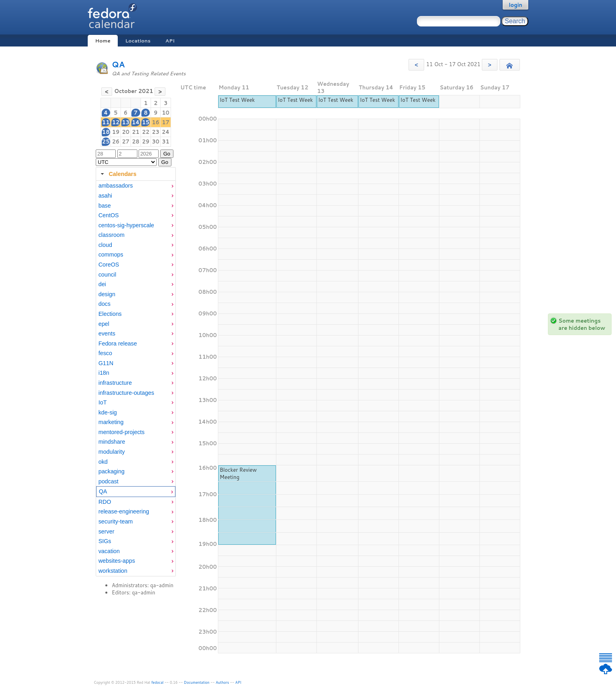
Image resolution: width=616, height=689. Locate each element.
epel (104, 324)
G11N (106, 363)
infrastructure (115, 383)
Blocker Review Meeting (238, 473)
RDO (105, 502)
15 (146, 122)
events (107, 333)
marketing (111, 422)
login (515, 5)
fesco (105, 353)
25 (106, 141)
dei (102, 284)
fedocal (158, 682)
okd (103, 462)
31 (166, 141)
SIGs (105, 541)
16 (156, 122)
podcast (109, 481)
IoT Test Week (237, 100)
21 (136, 132)
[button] (416, 65)
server (107, 531)
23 (156, 132)
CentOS (109, 215)
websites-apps (117, 561)
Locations (138, 41)
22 (146, 132)
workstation (113, 571)
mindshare (112, 442)
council (108, 275)
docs (105, 304)
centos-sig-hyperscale (126, 225)
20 (126, 132)
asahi (105, 196)
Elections (110, 314)
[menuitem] (136, 186)
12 (116, 122)
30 (156, 141)
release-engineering (124, 511)
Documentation (197, 682)
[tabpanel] (136, 378)
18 (106, 132)
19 (116, 132)
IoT (103, 402)
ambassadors (116, 186)
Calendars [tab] (118, 174)
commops (111, 255)
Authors (222, 682)
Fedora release (118, 343)
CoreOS (109, 265)
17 (166, 122)
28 (136, 141)
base (105, 206)
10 (166, 113)
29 (146, 141)
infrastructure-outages (126, 393)
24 (166, 132)
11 (106, 122)
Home (103, 41)
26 (116, 141)
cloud (105, 245)
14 (136, 122)
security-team (116, 521)
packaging (112, 471)
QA (118, 64)
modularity (112, 452)
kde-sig (108, 412)
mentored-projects (122, 432)
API (170, 41)
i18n (104, 373)
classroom (112, 235)
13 (126, 122)
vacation (109, 551)
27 (126, 141)
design (107, 294)
